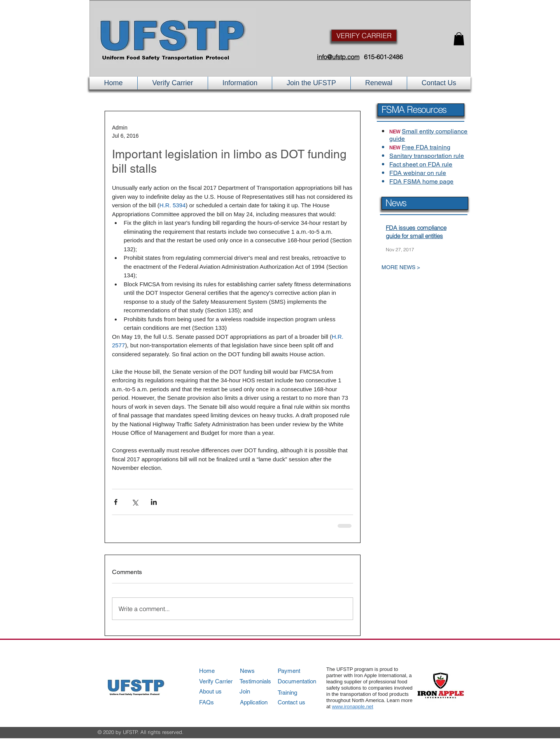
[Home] (221, 671)
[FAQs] (221, 702)
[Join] (262, 691)
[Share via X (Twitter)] (135, 502)
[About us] (221, 691)
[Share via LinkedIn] (154, 502)
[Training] (300, 693)
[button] (459, 39)
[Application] (262, 702)
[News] (262, 671)
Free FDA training (426, 147)
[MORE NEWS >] (418, 267)
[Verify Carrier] (221, 681)
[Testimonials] (262, 681)
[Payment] (300, 671)
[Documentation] (300, 681)
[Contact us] (300, 702)
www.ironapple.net (352, 707)
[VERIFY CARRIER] (364, 36)
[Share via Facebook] (116, 502)
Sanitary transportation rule (427, 156)
